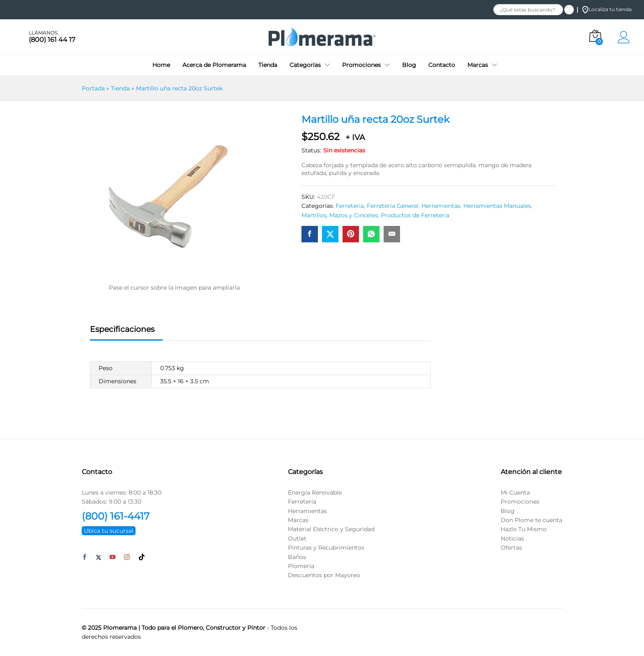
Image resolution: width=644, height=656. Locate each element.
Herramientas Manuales (497, 206)
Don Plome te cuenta (531, 520)
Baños (297, 557)
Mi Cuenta (515, 493)
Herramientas (441, 206)
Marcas (298, 520)
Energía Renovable (315, 493)
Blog (409, 65)
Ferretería (350, 206)
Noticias (512, 539)
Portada (93, 88)
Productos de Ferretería (415, 215)
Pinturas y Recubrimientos (326, 548)
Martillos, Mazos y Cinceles (340, 215)
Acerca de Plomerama (214, 65)
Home (161, 65)
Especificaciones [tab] (122, 329)
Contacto (442, 65)
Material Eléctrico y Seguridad (331, 529)
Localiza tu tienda (607, 9)
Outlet (297, 539)
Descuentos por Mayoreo (324, 575)
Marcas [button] (478, 65)
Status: (311, 150)
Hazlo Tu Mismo (524, 529)
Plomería (301, 566)
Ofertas (511, 548)
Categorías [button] (305, 65)
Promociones (520, 502)
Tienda (268, 65)
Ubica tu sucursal (109, 531)
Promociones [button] (361, 65)
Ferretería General (393, 206)
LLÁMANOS (43, 33)
